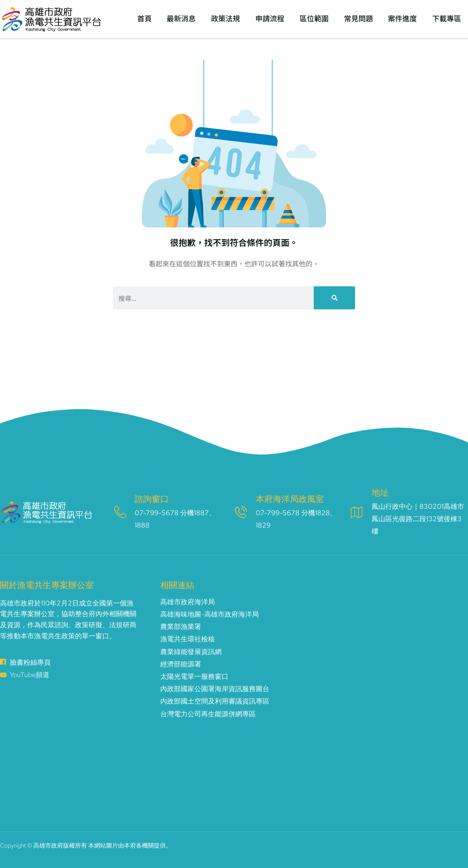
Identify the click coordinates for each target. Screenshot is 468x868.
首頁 (147, 19)
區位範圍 (315, 19)
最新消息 (184, 19)
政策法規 (228, 19)
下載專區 (447, 19)
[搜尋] (334, 298)
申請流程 (272, 19)
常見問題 (359, 19)
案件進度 (403, 19)
